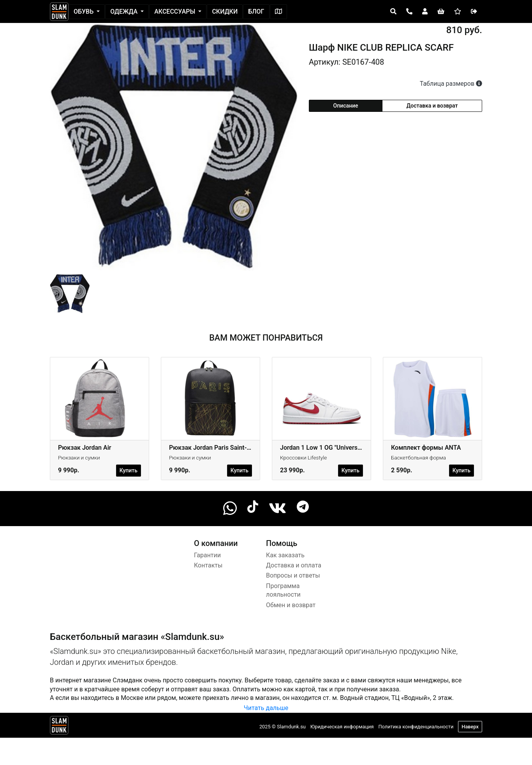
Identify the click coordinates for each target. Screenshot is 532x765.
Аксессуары (175, 11)
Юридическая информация (342, 727)
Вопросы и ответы (293, 575)
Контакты (208, 565)
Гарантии (207, 555)
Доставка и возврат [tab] (432, 106)
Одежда (125, 11)
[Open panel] (393, 12)
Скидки (225, 11)
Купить (129, 470)
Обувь (84, 11)
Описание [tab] (346, 106)
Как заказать (285, 555)
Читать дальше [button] (266, 708)
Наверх (470, 727)
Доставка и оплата (294, 565)
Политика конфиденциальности (416, 727)
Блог (256, 11)
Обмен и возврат (291, 605)
